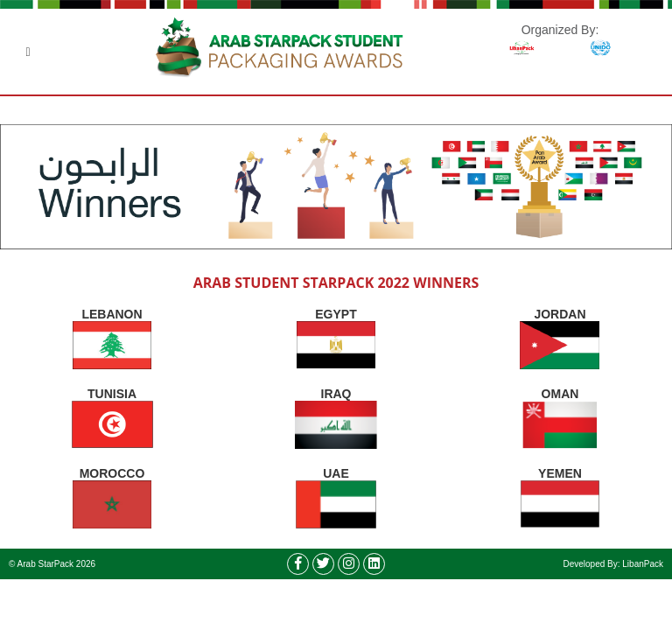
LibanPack (643, 564)
